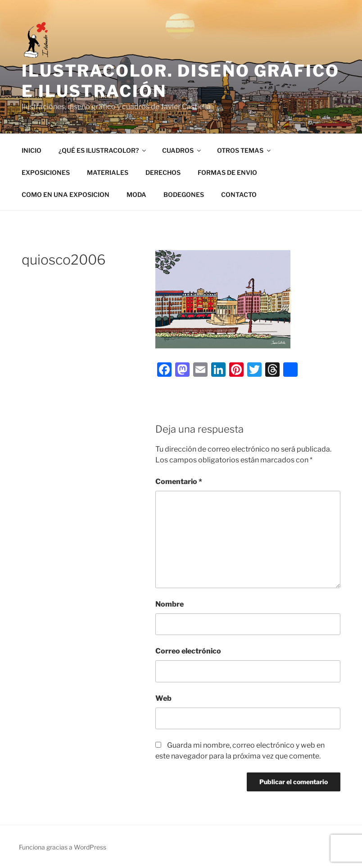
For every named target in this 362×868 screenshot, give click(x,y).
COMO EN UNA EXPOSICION (66, 194)
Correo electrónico (188, 651)
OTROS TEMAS (244, 150)
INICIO (32, 150)
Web (163, 698)
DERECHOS (163, 172)
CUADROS (182, 150)
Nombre (170, 604)
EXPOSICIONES (46, 172)
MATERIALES (108, 172)
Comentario (179, 482)
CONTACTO (239, 194)
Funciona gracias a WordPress (63, 847)
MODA (136, 194)
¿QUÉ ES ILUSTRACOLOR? (103, 150)
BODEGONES (184, 194)
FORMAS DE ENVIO (227, 172)
